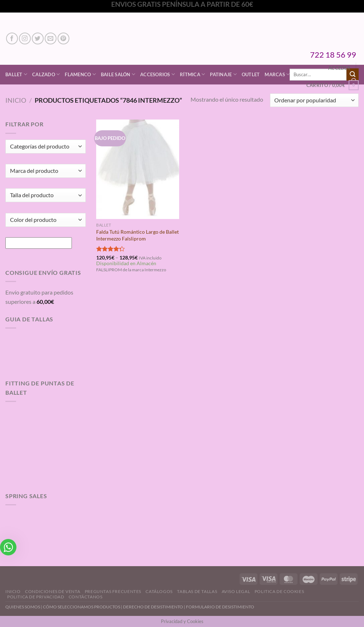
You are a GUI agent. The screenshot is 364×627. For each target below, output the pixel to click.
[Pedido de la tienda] (314, 100)
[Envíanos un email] (51, 38)
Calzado (46, 74)
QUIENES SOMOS (23, 607)
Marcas (277, 74)
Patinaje (223, 74)
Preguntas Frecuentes (113, 591)
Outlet (251, 74)
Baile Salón (118, 74)
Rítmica (192, 74)
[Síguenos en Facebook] (12, 38)
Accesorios (158, 74)
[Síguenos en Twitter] (38, 38)
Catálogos (159, 591)
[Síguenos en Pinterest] (63, 38)
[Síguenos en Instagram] (25, 38)
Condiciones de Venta (53, 591)
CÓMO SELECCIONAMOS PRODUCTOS (82, 607)
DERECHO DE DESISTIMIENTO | (154, 607)
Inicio (16, 100)
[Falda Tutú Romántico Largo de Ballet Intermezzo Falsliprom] (138, 169)
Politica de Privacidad (36, 597)
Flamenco (80, 74)
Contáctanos (86, 597)
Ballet (16, 74)
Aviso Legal (236, 591)
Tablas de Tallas (197, 591)
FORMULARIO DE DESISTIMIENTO (220, 607)
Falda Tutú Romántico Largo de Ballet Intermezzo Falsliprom (137, 235)
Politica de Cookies (279, 591)
